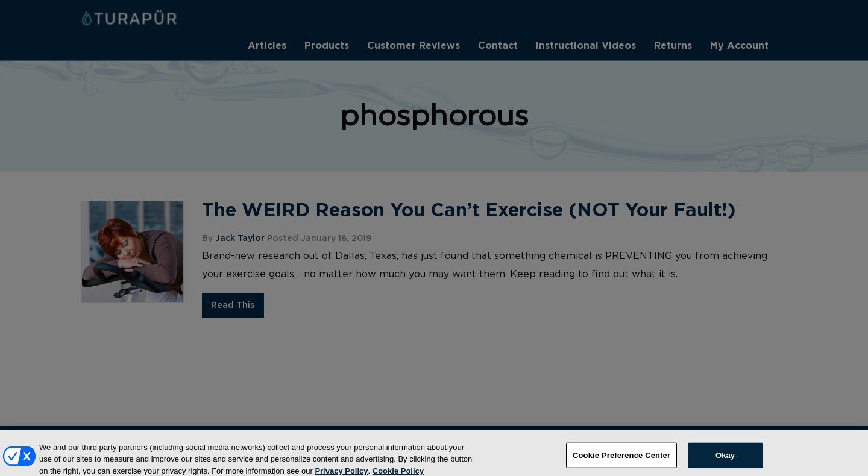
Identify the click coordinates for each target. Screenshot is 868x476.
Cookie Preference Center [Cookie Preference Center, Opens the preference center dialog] (621, 460)
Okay (725, 460)
